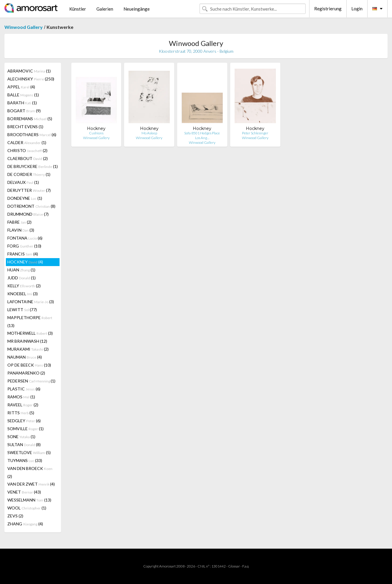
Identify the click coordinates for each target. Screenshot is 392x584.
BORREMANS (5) (30, 119)
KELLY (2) (24, 286)
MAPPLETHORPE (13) (30, 321)
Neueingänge (137, 9)
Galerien (105, 9)
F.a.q (246, 566)
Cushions (96, 133)
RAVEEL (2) (23, 405)
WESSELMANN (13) (29, 500)
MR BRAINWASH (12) (27, 341)
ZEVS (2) (15, 516)
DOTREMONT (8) (31, 206)
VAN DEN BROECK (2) (30, 472)
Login (357, 9)
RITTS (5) (21, 413)
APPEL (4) (21, 87)
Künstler (78, 9)
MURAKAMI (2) (28, 349)
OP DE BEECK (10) (29, 365)
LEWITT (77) (22, 310)
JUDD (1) (22, 278)
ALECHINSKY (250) (31, 79)
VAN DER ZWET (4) (31, 484)
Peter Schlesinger (255, 133)
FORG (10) (24, 246)
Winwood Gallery (24, 27)
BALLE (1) (23, 95)
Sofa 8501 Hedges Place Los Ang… (202, 135)
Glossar (234, 566)
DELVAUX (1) (23, 182)
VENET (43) (24, 492)
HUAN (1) (21, 270)
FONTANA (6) (25, 238)
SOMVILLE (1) (25, 429)
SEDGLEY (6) (24, 421)
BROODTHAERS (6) (32, 135)
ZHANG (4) (25, 524)
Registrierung (328, 9)
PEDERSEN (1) (31, 381)
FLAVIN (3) (21, 230)
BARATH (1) (22, 103)
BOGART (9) (24, 111)
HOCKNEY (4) (25, 262)
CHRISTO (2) (27, 150)
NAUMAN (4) (25, 357)
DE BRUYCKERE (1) (33, 166)
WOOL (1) (27, 508)
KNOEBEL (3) (23, 294)
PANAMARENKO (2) (26, 373)
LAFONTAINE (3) (31, 302)
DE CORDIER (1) (29, 174)
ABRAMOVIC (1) (29, 71)
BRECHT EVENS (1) (25, 127)
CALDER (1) (27, 142)
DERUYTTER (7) (29, 190)
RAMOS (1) (21, 397)
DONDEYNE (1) (25, 198)
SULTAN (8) (24, 444)
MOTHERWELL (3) (30, 333)
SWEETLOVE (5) (29, 452)
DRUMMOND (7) (28, 214)
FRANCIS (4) (23, 254)
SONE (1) (21, 437)
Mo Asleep (149, 133)
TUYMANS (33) (25, 460)
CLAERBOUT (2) (28, 158)
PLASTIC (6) (24, 389)
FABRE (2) (19, 222)
